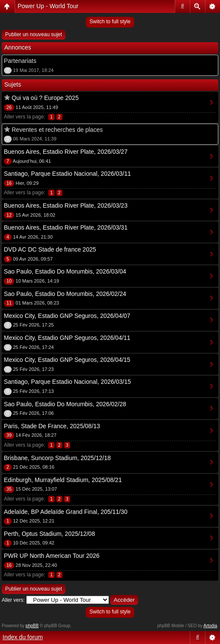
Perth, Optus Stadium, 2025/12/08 (50, 534)
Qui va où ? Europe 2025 (45, 98)
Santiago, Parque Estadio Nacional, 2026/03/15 (67, 382)
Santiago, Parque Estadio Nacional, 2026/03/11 (67, 174)
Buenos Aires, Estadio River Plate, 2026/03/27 (66, 152)
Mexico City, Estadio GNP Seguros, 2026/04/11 (67, 338)
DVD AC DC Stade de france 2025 (50, 249)
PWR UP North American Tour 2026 (52, 556)
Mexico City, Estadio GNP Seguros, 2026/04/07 (67, 316)
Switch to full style (110, 22)
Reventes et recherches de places (57, 130)
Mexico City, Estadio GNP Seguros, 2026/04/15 (67, 360)
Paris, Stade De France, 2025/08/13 (52, 426)
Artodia (211, 626)
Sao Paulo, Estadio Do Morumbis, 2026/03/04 (65, 271)
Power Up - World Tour (48, 6)
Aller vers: (13, 600)
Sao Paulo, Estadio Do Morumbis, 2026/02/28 (65, 404)
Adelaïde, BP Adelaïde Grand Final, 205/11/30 (66, 512)
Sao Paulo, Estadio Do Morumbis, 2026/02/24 (65, 294)
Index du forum (23, 637)
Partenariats (20, 61)
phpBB (32, 626)
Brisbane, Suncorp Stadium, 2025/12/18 (57, 458)
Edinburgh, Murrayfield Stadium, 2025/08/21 (63, 480)
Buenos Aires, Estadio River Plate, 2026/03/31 (66, 227)
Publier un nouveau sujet (34, 34)
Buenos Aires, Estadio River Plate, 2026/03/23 (66, 205)
